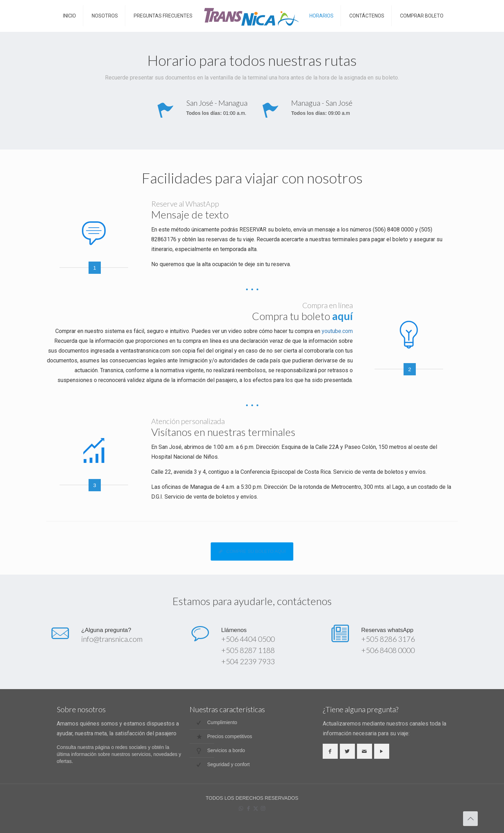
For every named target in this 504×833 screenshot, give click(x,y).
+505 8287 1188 (248, 650)
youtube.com (337, 331)
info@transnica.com (112, 639)
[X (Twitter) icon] (256, 808)
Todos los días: (204, 113)
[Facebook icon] (248, 808)
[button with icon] (330, 751)
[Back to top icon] (470, 819)
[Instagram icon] (263, 808)
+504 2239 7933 (248, 661)
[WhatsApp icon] (241, 808)
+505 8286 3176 (388, 639)
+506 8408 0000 (388, 650)
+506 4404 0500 (248, 639)
